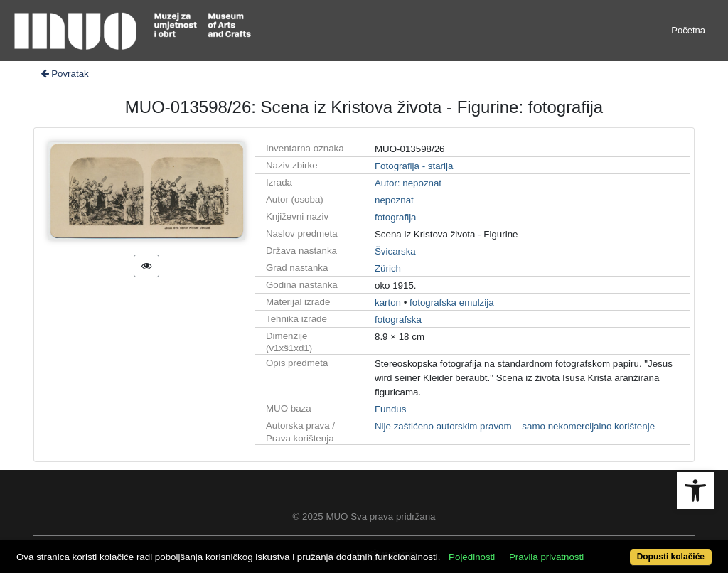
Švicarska (395, 251)
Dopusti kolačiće (671, 557)
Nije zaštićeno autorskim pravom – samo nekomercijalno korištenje (515, 426)
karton (388, 302)
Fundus (390, 409)
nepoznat (394, 200)
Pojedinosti (472, 557)
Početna (688, 30)
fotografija (396, 217)
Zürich (388, 268)
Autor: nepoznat (408, 183)
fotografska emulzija (452, 302)
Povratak (64, 74)
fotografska (398, 320)
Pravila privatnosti (546, 557)
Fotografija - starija (414, 166)
